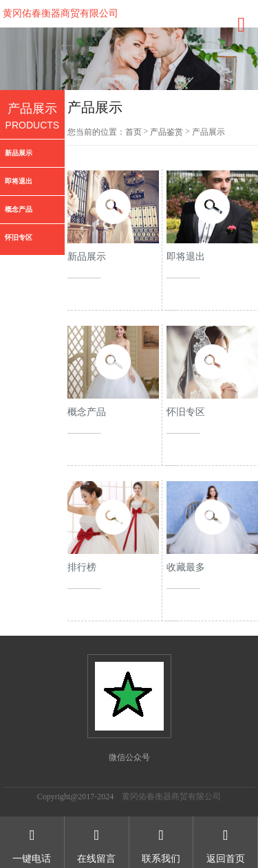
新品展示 (19, 153)
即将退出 (19, 181)
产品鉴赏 (166, 132)
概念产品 (19, 209)
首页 (133, 132)
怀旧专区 (19, 237)
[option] (129, 59)
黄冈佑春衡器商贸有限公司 (61, 13)
